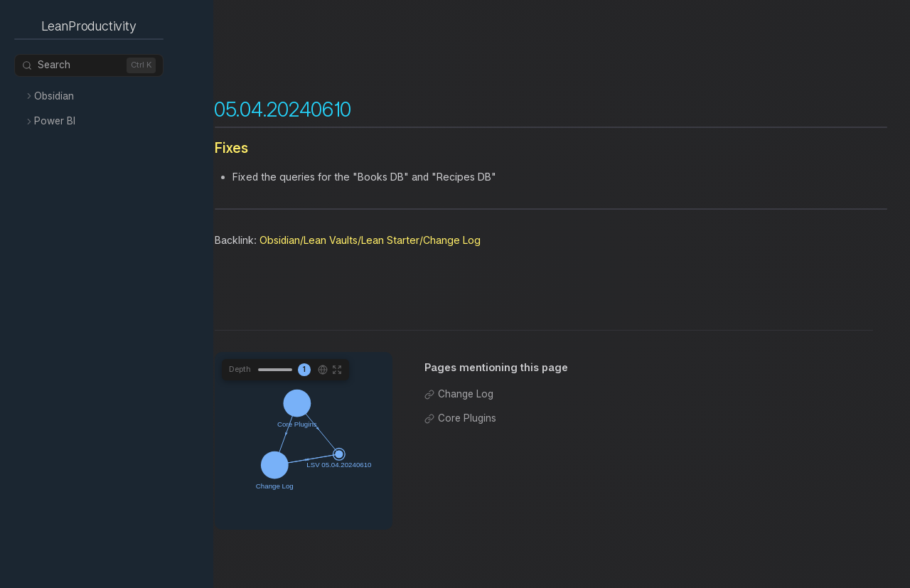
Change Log (466, 394)
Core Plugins (467, 418)
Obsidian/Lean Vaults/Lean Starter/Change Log (370, 240)
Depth (240, 369)
